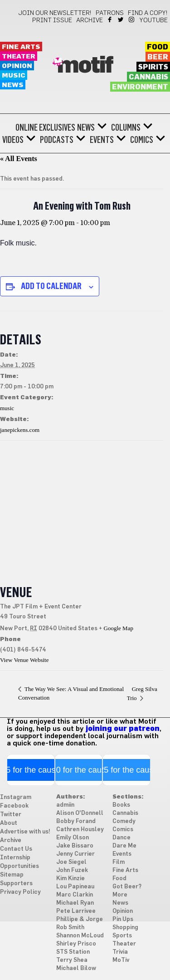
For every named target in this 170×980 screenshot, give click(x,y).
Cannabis (148, 77)
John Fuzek (72, 870)
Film (119, 862)
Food (158, 47)
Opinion (17, 66)
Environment (140, 87)
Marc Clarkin (75, 895)
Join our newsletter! (55, 13)
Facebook (110, 20)
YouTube (154, 20)
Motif (85, 66)
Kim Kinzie (70, 879)
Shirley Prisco (76, 944)
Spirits (153, 67)
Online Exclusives (45, 127)
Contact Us (16, 849)
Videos (13, 140)
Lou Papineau (75, 887)
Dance (121, 838)
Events (102, 140)
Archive (90, 20)
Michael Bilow (76, 968)
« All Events (19, 159)
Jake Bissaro (75, 846)
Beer (158, 57)
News (13, 85)
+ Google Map (116, 628)
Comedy (124, 821)
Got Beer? (127, 887)
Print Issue (52, 20)
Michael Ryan (75, 903)
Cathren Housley (80, 830)
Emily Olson (73, 838)
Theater (19, 56)
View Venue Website (24, 660)
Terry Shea (72, 960)
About (9, 823)
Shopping (125, 928)
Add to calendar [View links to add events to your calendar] (51, 286)
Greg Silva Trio (142, 693)
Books (121, 805)
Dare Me (124, 846)
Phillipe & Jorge (80, 919)
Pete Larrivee (76, 911)
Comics (142, 140)
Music (14, 76)
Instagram (132, 20)
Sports (122, 936)
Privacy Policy (20, 892)
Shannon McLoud (80, 936)
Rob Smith (70, 928)
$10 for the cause (79, 770)
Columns (126, 127)
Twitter (121, 20)
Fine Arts (21, 47)
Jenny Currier (75, 854)
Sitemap (12, 875)
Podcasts (57, 140)
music (7, 408)
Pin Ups (123, 919)
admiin (65, 805)
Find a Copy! (148, 13)
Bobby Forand (76, 821)
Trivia (120, 952)
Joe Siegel (71, 862)
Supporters (16, 884)
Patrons (110, 13)
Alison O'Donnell (80, 813)
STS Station (73, 952)
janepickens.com (20, 430)
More (120, 895)
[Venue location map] (82, 506)
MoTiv (121, 960)
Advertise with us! (25, 832)
